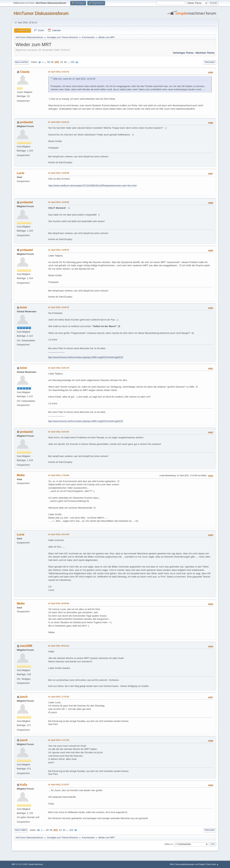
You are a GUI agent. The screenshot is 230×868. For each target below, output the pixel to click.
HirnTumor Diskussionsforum (41, 13)
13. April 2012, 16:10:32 (59, 432)
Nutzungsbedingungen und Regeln (190, 864)
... (46, 62)
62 (65, 62)
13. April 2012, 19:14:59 (59, 534)
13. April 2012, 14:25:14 (59, 122)
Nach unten (21, 62)
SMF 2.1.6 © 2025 (19, 864)
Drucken (210, 62)
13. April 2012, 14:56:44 (59, 250)
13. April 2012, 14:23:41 (59, 72)
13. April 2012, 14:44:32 (59, 202)
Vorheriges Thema (183, 53)
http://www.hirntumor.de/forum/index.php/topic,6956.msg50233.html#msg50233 (86, 357)
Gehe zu (169, 844)
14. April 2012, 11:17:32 (59, 740)
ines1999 (26, 646)
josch (24, 697)
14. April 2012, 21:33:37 (59, 785)
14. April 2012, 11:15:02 (59, 697)
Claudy (25, 72)
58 (49, 62)
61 (62, 62)
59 (52, 62)
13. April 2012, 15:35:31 (59, 307)
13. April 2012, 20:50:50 (59, 603)
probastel (27, 122)
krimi (24, 307)
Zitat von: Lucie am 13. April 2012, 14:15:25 (74, 79)
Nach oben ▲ (213, 864)
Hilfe (172, 864)
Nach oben (21, 830)
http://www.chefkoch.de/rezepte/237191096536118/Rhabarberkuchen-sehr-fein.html (93, 186)
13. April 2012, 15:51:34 (59, 368)
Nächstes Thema (205, 53)
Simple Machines (36, 864)
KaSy (24, 785)
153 (72, 62)
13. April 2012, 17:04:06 (59, 475)
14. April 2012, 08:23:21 (59, 646)
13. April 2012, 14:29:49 (59, 173)
